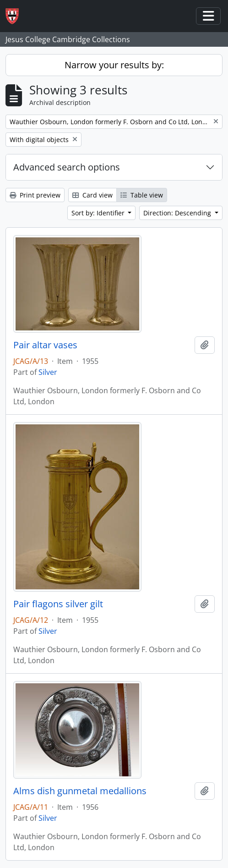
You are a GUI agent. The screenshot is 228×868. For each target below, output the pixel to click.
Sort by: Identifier (99, 213)
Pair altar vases (45, 345)
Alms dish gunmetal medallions (80, 791)
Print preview (35, 195)
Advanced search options (67, 167)
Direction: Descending (178, 213)
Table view (142, 195)
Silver (48, 372)
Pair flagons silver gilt (58, 604)
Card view (92, 195)
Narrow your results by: (114, 65)
